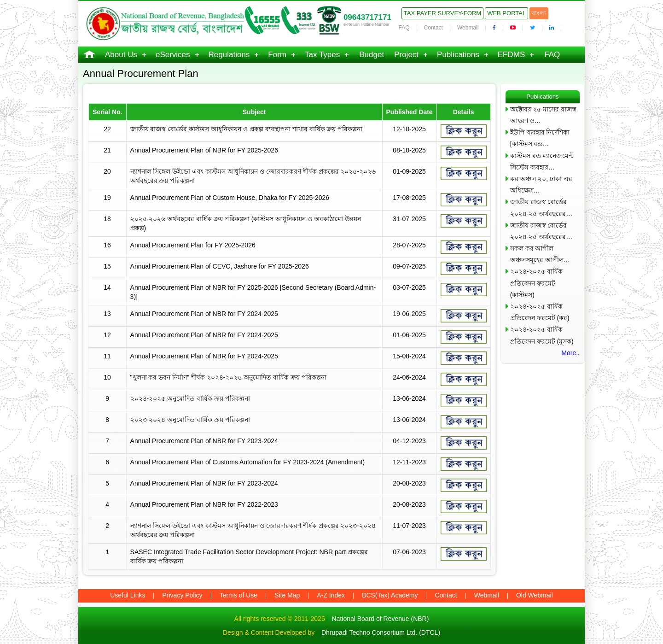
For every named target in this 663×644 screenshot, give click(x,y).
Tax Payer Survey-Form (442, 13)
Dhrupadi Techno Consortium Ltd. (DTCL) (381, 632)
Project (406, 55)
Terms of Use (238, 595)
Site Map (287, 595)
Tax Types (322, 55)
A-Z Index (331, 595)
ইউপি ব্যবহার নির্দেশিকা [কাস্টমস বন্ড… (540, 138)
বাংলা (539, 13)
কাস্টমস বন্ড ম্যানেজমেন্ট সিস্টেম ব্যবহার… (542, 161)
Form (277, 55)
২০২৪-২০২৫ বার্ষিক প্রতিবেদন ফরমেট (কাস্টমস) (537, 283)
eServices (173, 55)
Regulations (229, 55)
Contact (433, 28)
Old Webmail (535, 595)
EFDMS (512, 55)
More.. (570, 353)
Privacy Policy (182, 595)
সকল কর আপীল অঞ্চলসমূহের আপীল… (540, 254)
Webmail (468, 28)
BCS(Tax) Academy (390, 595)
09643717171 (367, 17)
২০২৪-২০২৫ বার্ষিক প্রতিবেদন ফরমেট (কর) (540, 312)
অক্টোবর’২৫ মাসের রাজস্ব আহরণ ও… (543, 115)
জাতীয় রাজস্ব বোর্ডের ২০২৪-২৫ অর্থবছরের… (541, 208)
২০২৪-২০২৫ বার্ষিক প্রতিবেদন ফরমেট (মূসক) (542, 335)
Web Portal (506, 13)
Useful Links (128, 595)
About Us (121, 55)
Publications (458, 55)
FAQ (404, 28)
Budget (372, 55)
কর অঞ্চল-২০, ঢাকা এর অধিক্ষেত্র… (541, 184)
